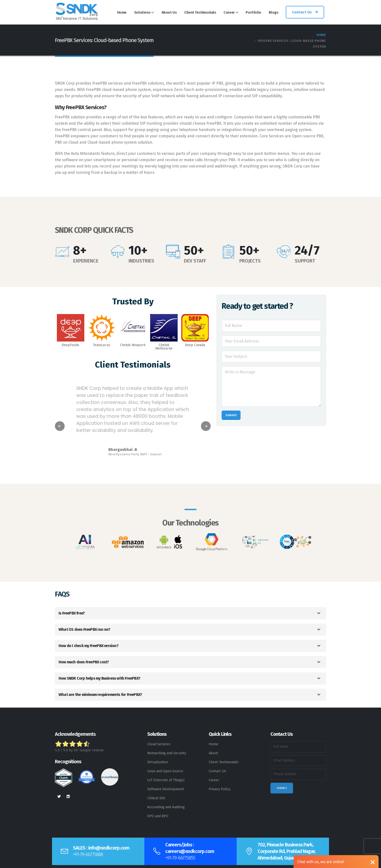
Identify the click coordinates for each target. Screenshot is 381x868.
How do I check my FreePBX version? (88, 646)
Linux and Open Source (165, 771)
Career (229, 12)
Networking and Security (167, 753)
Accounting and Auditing (166, 807)
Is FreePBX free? (72, 613)
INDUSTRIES (141, 261)
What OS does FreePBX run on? (84, 629)
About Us (169, 12)
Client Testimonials (200, 12)
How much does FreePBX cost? (84, 662)
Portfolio (253, 12)
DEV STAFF (195, 261)
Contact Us (305, 12)
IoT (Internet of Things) (166, 780)
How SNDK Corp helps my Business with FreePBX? (99, 678)
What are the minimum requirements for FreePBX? (100, 695)
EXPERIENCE (86, 261)
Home (122, 12)
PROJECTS (250, 261)
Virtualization (158, 762)
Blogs (274, 12)
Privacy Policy (220, 789)
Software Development (166, 789)
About (213, 753)
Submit (231, 415)
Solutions (142, 12)
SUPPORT (305, 261)
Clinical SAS (156, 798)
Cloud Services (159, 744)
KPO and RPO (158, 816)
